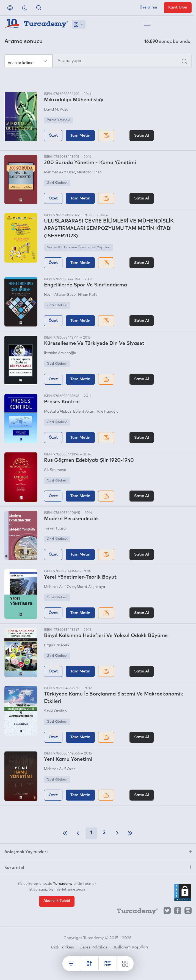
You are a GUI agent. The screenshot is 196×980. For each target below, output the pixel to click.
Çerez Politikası (94, 947)
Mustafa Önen (89, 172)
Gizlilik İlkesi (63, 947)
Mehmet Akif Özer (60, 172)
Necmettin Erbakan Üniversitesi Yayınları (78, 247)
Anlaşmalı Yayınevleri (26, 851)
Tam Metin (80, 136)
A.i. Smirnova (55, 470)
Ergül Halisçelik (57, 645)
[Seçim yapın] (29, 61)
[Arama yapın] (98, 61)
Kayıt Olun (178, 8)
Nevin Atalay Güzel (60, 295)
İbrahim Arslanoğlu (60, 353)
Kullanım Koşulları (131, 947)
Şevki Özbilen (55, 711)
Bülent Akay (83, 412)
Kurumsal (14, 867)
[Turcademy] (135, 912)
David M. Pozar (57, 110)
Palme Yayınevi (58, 120)
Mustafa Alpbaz (58, 412)
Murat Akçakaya (91, 587)
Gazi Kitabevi (57, 183)
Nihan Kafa (88, 295)
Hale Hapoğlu (107, 412)
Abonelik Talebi (57, 901)
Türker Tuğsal (55, 529)
